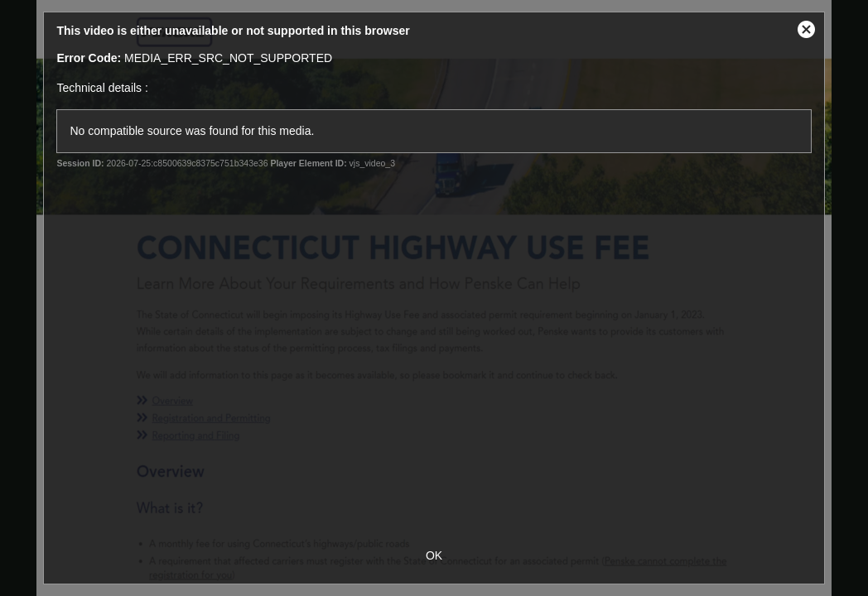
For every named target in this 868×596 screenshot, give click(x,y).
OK (434, 555)
